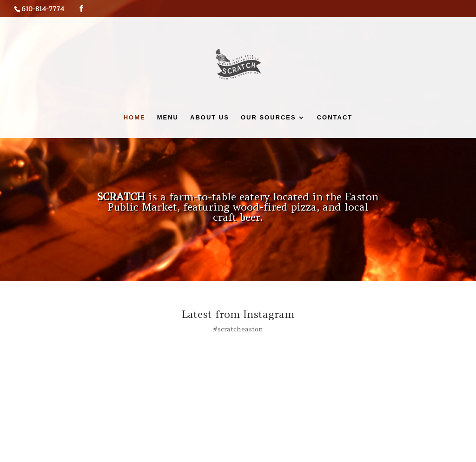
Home (135, 118)
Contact (335, 118)
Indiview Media (138, 449)
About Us (210, 118)
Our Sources (268, 118)
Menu (168, 118)
